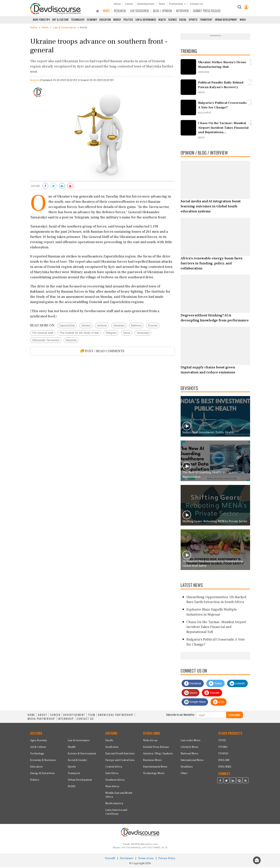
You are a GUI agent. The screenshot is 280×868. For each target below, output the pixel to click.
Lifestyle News (189, 748)
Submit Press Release (156, 748)
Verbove (102, 326)
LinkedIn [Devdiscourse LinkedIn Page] (237, 684)
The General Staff (43, 334)
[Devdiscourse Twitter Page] (227, 782)
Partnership (177, 4)
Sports (193, 20)
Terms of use (146, 859)
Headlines (187, 767)
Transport (206, 20)
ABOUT (43, 716)
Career (129, 4)
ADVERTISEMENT (74, 716)
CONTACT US (85, 720)
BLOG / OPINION (162, 11)
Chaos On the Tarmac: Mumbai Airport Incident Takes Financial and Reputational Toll (216, 628)
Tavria (126, 334)
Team (162, 4)
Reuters (35, 81)
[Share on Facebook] (45, 187)
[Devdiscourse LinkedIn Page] (233, 782)
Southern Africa (115, 781)
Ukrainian (119, 326)
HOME (31, 716)
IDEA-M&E (225, 767)
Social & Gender (77, 761)
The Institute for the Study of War (79, 334)
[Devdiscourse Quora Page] (239, 782)
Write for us (150, 741)
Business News (152, 761)
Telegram (111, 334)
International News (192, 761)
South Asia (112, 748)
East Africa (112, 774)
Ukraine (86, 326)
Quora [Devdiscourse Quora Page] (191, 694)
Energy (117, 20)
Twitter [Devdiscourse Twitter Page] (215, 684)
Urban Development (226, 20)
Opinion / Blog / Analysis (158, 754)
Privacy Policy (167, 859)
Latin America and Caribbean (116, 813)
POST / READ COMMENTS (102, 352)
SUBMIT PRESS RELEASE (207, 11)
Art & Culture (60, 20)
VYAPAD (223, 754)
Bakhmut (136, 326)
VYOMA (223, 748)
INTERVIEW (182, 11)
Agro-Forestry (41, 20)
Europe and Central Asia (120, 761)
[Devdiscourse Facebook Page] (220, 782)
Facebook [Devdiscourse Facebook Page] (193, 684)
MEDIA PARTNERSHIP (41, 720)
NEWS (106, 11)
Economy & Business (43, 761)
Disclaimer (127, 859)
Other (184, 774)
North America (114, 804)
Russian (153, 326)
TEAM (92, 716)
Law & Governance (146, 20)
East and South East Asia (120, 754)
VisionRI (110, 859)
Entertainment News (155, 767)
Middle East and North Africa (119, 796)
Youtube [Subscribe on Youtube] (212, 694)
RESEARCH (120, 11)
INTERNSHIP (66, 720)
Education (105, 20)
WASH (243, 20)
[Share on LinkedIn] (62, 187)
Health (162, 20)
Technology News (154, 774)
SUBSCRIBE (234, 716)
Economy (92, 20)
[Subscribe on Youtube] (70, 187)
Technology (78, 20)
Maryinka (71, 341)
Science (173, 20)
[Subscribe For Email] (211, 716)
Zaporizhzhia (67, 326)
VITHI (222, 741)
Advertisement (146, 4)
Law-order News (191, 741)
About (117, 4)
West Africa (112, 787)
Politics (128, 20)
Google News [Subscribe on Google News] (195, 703)
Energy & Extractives (42, 774)
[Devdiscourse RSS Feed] (246, 782)
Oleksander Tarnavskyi (46, 341)
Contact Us (196, 4)
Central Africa (114, 767)
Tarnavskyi (143, 334)
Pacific (109, 741)
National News (189, 754)
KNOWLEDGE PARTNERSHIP (116, 716)
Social (183, 20)
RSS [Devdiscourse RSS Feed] (219, 703)
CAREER (55, 716)
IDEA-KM (224, 761)
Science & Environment (82, 754)
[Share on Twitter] (54, 187)
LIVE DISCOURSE (140, 11)
